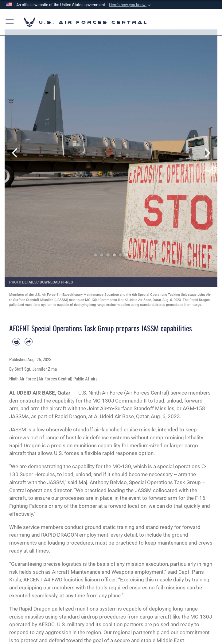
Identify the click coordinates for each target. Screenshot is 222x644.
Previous (15, 153)
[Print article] (16, 342)
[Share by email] (29, 342)
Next (207, 153)
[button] (130, 5)
